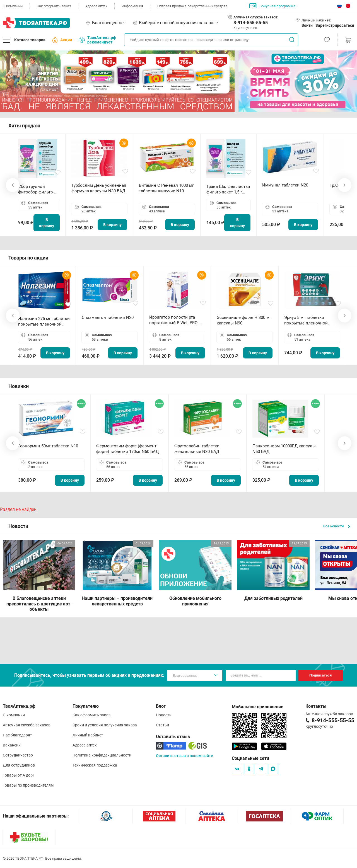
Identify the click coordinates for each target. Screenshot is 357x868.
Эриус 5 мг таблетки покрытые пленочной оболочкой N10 (306, 320)
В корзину (47, 223)
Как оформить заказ (54, 6)
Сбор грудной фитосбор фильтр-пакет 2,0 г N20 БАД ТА (37, 189)
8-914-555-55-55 (251, 23)
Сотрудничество (18, 755)
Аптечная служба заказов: (256, 17)
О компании (13, 6)
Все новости (337, 526)
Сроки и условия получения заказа (105, 725)
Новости (164, 715)
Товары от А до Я (18, 775)
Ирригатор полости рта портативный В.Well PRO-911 (174, 320)
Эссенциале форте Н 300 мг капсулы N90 (244, 320)
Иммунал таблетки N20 (285, 185)
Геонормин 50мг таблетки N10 (48, 446)
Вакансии (12, 745)
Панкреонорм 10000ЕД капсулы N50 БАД (284, 449)
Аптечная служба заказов (27, 725)
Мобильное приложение (258, 707)
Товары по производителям (28, 785)
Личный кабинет (88, 735)
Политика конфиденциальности (102, 755)
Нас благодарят (17, 735)
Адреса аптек (96, 6)
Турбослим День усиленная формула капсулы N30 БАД (99, 188)
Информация (132, 6)
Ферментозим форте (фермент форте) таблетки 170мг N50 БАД (127, 449)
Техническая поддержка (95, 765)
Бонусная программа (272, 6)
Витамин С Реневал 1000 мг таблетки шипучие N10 (166, 188)
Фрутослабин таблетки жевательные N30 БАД (197, 449)
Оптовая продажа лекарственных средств (192, 6)
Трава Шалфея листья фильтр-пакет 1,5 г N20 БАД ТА (228, 189)
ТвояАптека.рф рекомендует (97, 40)
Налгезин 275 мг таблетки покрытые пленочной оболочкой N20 (44, 322)
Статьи (162, 725)
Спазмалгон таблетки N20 (108, 317)
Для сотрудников (19, 765)
